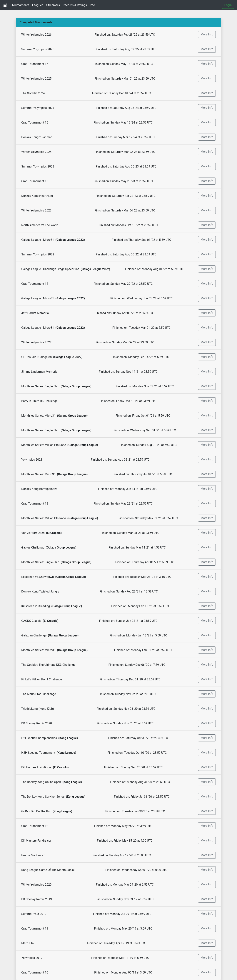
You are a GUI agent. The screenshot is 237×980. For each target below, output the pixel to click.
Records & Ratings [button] (75, 5)
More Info (207, 34)
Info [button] (92, 5)
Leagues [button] (38, 5)
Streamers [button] (53, 5)
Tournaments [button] (20, 5)
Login (228, 5)
